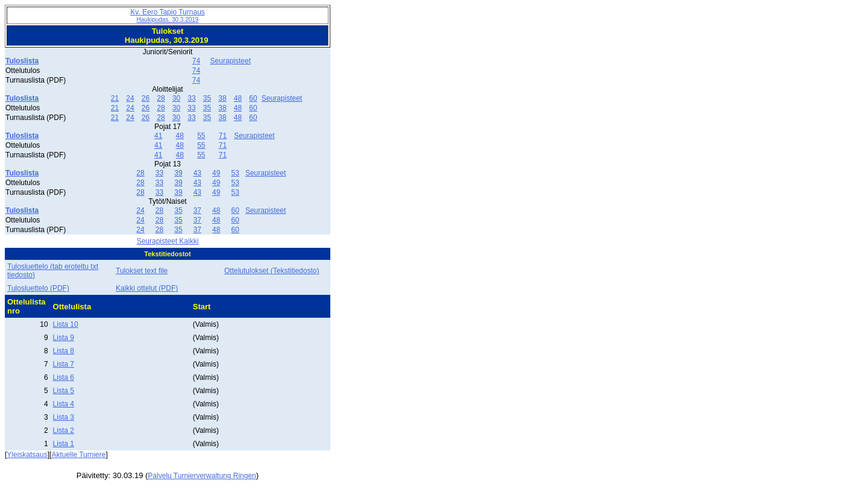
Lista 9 (64, 338)
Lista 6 (64, 377)
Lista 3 (64, 417)
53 (235, 173)
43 (197, 173)
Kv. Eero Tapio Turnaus (168, 15)
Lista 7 (64, 364)
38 (222, 98)
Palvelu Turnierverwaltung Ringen (202, 476)
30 (176, 98)
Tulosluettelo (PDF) (38, 288)
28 (161, 98)
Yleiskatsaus (27, 455)
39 (178, 173)
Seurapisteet (231, 61)
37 (197, 210)
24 (130, 98)
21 (115, 98)
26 (146, 98)
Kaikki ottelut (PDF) (147, 288)
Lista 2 (64, 430)
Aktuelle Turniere (78, 455)
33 (191, 98)
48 (238, 98)
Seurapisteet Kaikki (168, 241)
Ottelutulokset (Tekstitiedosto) (272, 271)
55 (201, 136)
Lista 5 (64, 391)
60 (253, 98)
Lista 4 (64, 404)
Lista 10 (66, 324)
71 (223, 136)
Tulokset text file (142, 271)
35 (207, 98)
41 (158, 136)
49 (216, 173)
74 (196, 61)
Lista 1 (64, 444)
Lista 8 (64, 351)
